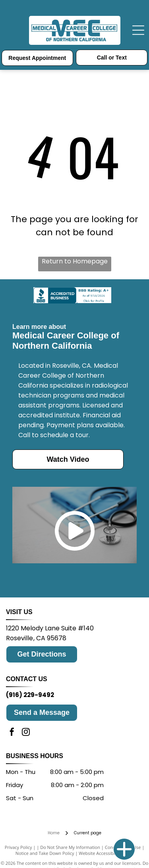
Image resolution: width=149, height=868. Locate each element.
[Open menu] (138, 30)
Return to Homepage (75, 261)
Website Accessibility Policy (106, 853)
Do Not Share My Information (70, 847)
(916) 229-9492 (30, 695)
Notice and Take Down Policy (45, 853)
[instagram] (26, 733)
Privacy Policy (18, 847)
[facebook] (12, 733)
